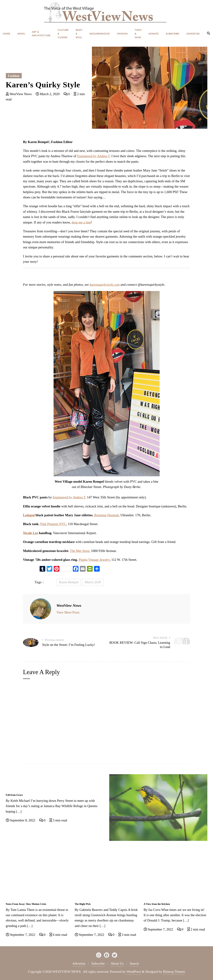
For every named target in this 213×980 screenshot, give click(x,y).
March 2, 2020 (48, 94)
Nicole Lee (30, 533)
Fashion (14, 76)
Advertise (79, 963)
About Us (117, 963)
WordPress (134, 972)
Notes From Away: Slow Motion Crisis (26, 904)
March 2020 (93, 582)
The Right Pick (83, 904)
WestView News (19, 94)
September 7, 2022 (21, 935)
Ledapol (29, 515)
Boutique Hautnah (106, 515)
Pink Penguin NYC (53, 524)
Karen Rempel (69, 582)
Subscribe (98, 963)
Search (134, 963)
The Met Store (80, 551)
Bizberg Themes (174, 972)
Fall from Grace (14, 795)
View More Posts (68, 612)
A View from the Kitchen (157, 904)
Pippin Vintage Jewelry (94, 560)
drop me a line (81, 222)
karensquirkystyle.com (105, 285)
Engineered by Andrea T (93, 156)
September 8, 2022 (21, 820)
